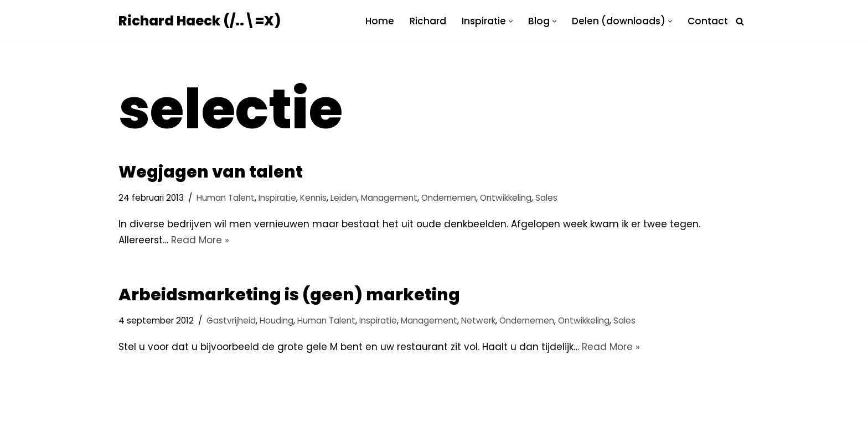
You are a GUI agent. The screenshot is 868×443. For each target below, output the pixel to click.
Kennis (313, 198)
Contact (708, 21)
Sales (546, 198)
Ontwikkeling (506, 198)
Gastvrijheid (231, 320)
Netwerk (478, 320)
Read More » (200, 240)
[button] (511, 21)
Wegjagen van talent (211, 172)
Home (380, 21)
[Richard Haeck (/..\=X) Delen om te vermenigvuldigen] (200, 21)
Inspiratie (277, 198)
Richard (428, 21)
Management (389, 198)
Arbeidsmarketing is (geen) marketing (289, 295)
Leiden (344, 198)
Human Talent (226, 198)
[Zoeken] (740, 21)
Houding (277, 320)
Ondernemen (449, 198)
